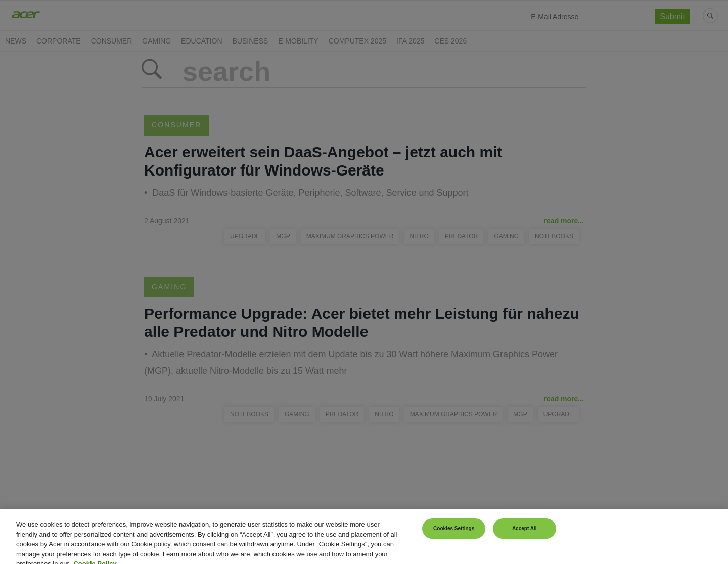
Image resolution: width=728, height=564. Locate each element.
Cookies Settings (454, 535)
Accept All (525, 535)
